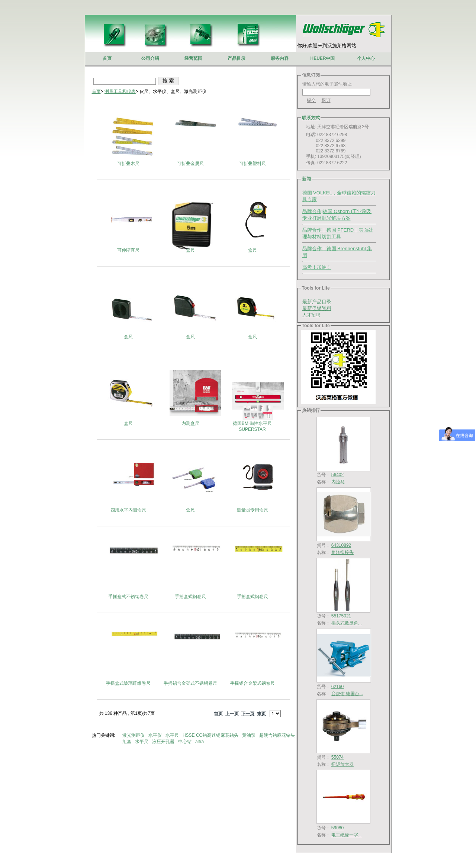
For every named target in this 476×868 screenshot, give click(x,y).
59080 (337, 828)
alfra (200, 742)
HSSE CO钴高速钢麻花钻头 (211, 735)
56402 (337, 475)
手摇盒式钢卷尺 (190, 597)
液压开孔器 (164, 742)
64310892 (341, 545)
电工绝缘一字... (347, 835)
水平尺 (173, 735)
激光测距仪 (134, 735)
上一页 (232, 714)
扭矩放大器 (342, 764)
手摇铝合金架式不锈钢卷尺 (190, 683)
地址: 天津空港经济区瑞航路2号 (336, 127)
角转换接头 (342, 552)
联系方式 (311, 118)
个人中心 (366, 58)
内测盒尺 (190, 423)
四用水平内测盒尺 (128, 510)
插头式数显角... (347, 623)
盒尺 (190, 250)
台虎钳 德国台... (347, 694)
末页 (261, 714)
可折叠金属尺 (190, 164)
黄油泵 (249, 735)
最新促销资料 (317, 308)
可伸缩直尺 (128, 250)
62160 (337, 687)
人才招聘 (311, 315)
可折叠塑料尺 (253, 164)
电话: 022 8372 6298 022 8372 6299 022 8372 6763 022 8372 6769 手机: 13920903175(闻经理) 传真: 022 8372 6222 (332, 149)
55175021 (341, 616)
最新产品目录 (317, 302)
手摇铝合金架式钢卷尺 (253, 683)
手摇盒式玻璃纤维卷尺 (128, 683)
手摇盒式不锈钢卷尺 (128, 597)
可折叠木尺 (128, 164)
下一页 (248, 714)
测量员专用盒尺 (253, 510)
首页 (96, 91)
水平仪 (156, 735)
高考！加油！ (317, 267)
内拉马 (338, 482)
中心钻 (185, 742)
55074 (337, 757)
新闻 (306, 179)
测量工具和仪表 (120, 91)
